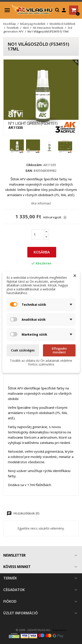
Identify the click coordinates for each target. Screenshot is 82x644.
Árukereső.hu (59, 630)
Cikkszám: (34, 165)
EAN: (29, 171)
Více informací (41, 203)
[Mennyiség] (38, 235)
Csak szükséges (23, 350)
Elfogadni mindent (59, 350)
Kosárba (42, 252)
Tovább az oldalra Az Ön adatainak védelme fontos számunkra (41, 362)
